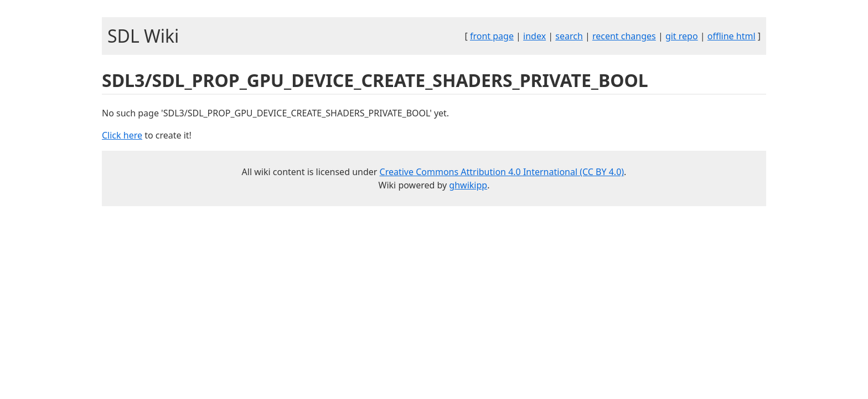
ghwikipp (468, 185)
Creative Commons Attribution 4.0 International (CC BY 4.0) (502, 172)
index (534, 36)
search (569, 36)
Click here (122, 135)
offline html (732, 36)
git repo (682, 36)
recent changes (624, 36)
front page (492, 36)
